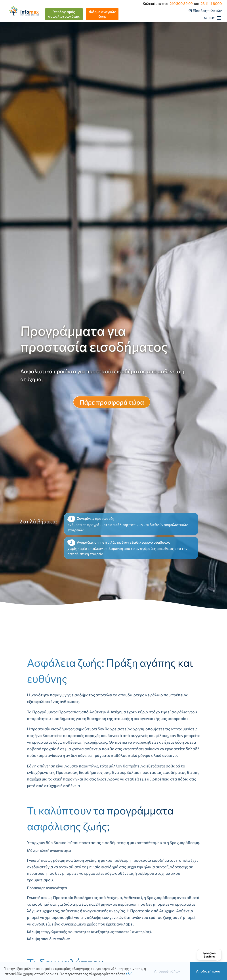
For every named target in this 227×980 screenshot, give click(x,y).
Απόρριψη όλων (167, 971)
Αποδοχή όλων (208, 971)
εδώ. (130, 974)
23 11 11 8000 (211, 3)
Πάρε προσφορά (112, 402)
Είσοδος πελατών (207, 10)
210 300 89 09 (181, 3)
